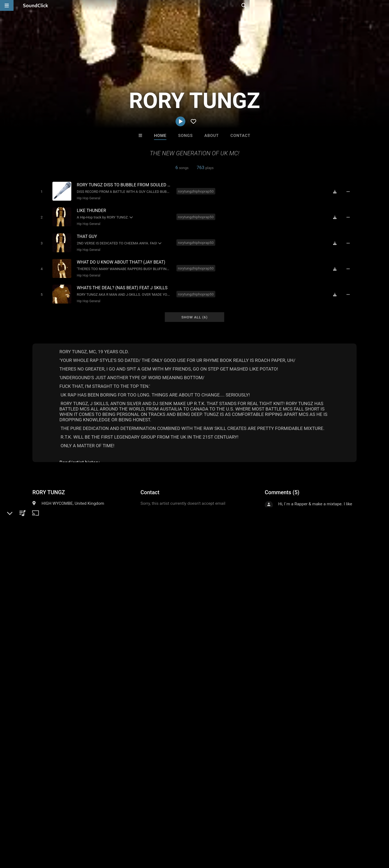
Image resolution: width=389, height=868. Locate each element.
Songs (186, 136)
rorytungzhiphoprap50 (197, 191)
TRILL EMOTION (261, 753)
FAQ (23, 836)
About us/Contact (48, 836)
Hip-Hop (49, 506)
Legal (146, 836)
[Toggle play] (40, 191)
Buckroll (217, 753)
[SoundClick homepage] (36, 5)
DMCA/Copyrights (100, 836)
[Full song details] (350, 191)
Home (160, 136)
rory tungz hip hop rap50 (56, 654)
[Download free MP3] (337, 191)
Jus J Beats (128, 753)
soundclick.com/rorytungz (65, 519)
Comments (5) (282, 487)
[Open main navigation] (7, 5)
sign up (286, 620)
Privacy (129, 836)
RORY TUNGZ (49, 487)
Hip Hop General (87, 198)
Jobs (74, 836)
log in (306, 620)
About (212, 136)
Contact (240, 136)
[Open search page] (384, 5)
